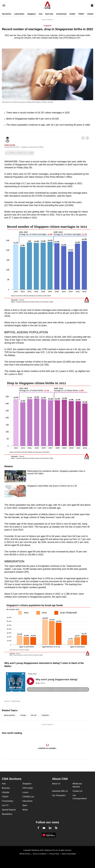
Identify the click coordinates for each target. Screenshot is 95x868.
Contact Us (77, 791)
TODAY (81, 14)
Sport (25, 805)
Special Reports (9, 810)
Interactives (27, 801)
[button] (20, 153)
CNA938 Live (28, 797)
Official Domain (25, 854)
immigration (45, 715)
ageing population (9, 715)
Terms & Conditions (40, 854)
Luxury (25, 792)
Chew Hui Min (10, 145)
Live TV (5, 805)
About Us (56, 784)
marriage (23, 715)
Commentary (61, 14)
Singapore (32, 14)
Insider (72, 14)
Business (6, 788)
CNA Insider (28, 788)
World (25, 810)
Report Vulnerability (69, 854)
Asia (41, 14)
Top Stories (7, 14)
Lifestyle (91, 14)
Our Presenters (59, 795)
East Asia (49, 14)
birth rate (34, 715)
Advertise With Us (60, 791)
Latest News (19, 14)
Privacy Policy (54, 854)
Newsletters (7, 814)
